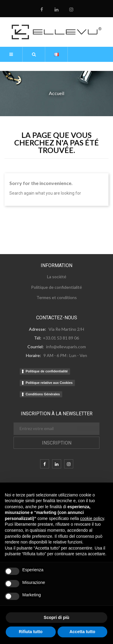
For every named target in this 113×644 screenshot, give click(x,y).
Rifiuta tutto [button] (31, 632)
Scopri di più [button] (56, 617)
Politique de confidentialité (47, 371)
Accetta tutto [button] (82, 632)
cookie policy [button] (92, 518)
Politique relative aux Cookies (49, 383)
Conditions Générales (43, 394)
